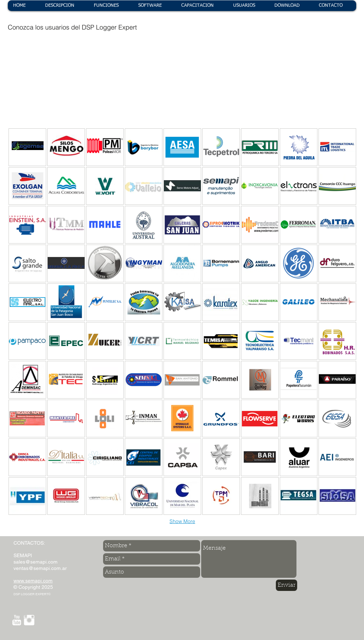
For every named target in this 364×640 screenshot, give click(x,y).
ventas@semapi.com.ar (40, 568)
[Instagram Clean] (29, 620)
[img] (27, 65)
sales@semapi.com (36, 562)
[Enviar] (287, 585)
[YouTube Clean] (17, 620)
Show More (182, 521)
